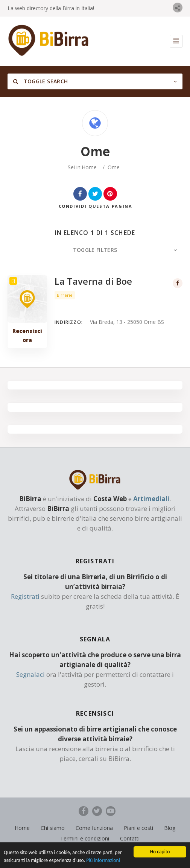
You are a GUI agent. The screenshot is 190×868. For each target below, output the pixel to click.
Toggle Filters (95, 250)
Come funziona (94, 828)
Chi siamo (53, 828)
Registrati (25, 596)
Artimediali (151, 499)
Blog (170, 828)
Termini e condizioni (85, 838)
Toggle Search (40, 81)
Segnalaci (30, 674)
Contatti (130, 838)
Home (89, 167)
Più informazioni (103, 862)
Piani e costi (138, 828)
